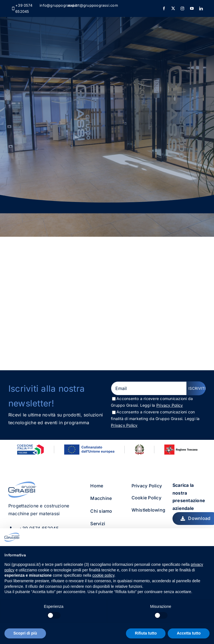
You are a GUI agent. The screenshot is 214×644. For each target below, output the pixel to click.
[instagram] (182, 8)
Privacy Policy (170, 405)
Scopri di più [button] (25, 633)
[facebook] (164, 8)
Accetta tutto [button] (189, 633)
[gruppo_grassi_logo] (22, 484)
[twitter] (173, 8)
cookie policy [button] (103, 575)
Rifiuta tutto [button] (146, 633)
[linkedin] (201, 8)
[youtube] (192, 8)
